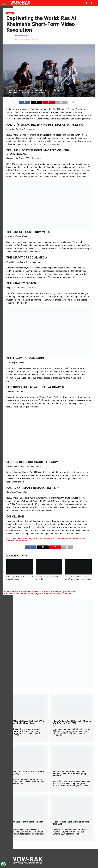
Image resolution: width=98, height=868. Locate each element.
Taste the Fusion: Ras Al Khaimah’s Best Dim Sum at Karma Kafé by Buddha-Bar (39, 592)
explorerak (26, 539)
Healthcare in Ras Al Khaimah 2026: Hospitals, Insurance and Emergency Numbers (70, 774)
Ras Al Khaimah (43, 539)
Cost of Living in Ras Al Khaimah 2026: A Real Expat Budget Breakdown (26, 722)
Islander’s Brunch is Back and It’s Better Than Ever (71, 823)
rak (34, 539)
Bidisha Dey (23, 36)
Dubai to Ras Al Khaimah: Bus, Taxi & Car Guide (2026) (26, 772)
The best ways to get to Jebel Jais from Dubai (25, 823)
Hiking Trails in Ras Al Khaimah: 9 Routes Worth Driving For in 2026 (72, 722)
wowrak (23, 541)
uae (17, 541)
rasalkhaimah (58, 539)
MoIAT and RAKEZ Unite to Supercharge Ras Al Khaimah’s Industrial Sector (37, 594)
